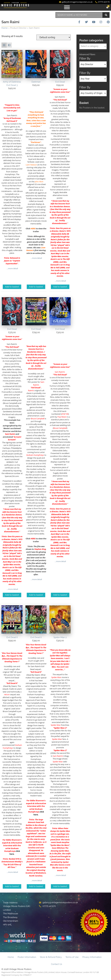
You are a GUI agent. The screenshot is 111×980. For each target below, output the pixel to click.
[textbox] (93, 46)
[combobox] (79, 15)
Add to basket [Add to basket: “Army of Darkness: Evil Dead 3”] (12, 287)
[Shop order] (54, 37)
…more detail (12, 268)
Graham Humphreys (35, 455)
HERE (33, 229)
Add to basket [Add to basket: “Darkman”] (36, 287)
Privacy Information (92, 957)
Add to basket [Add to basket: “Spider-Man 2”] (60, 886)
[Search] (106, 15)
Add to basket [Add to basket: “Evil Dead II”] (12, 886)
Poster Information (27, 957)
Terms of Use (72, 957)
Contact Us (57, 964)
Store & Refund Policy (51, 957)
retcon (7, 694)
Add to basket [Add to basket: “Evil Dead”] (60, 287)
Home (5, 28)
